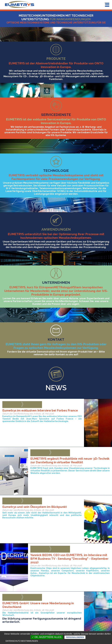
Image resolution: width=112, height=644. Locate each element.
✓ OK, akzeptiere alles (47, 637)
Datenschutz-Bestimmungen (22, 641)
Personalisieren (75, 637)
